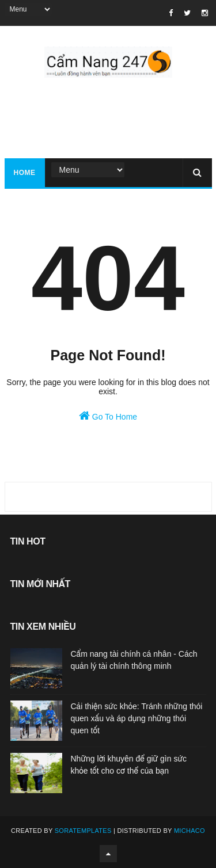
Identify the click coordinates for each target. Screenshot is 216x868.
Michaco (190, 831)
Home (25, 173)
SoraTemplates (83, 831)
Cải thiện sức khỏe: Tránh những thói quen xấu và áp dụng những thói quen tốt (137, 718)
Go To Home (108, 416)
